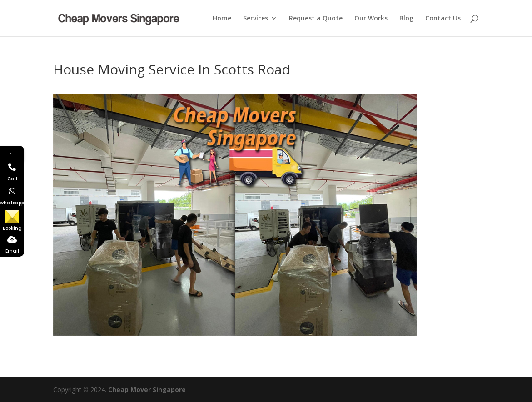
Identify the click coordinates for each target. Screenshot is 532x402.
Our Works (371, 19)
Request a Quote (316, 19)
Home (222, 19)
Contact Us (443, 19)
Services (256, 19)
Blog (406, 19)
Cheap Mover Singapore (147, 390)
